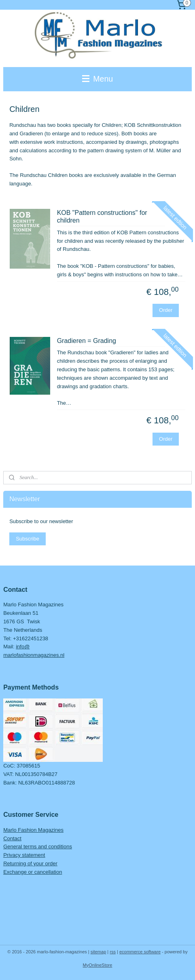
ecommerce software (140, 952)
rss (113, 952)
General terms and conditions (38, 846)
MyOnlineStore (98, 965)
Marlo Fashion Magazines (33, 830)
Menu (97, 79)
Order (166, 310)
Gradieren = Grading (87, 341)
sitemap (99, 952)
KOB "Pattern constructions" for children (102, 217)
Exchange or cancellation (33, 872)
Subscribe (28, 539)
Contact (12, 838)
